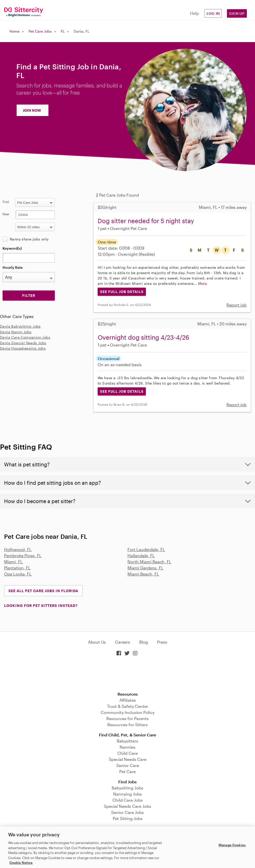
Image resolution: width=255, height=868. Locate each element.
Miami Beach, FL (143, 574)
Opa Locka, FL (18, 574)
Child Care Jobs (128, 800)
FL (63, 31)
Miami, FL (13, 562)
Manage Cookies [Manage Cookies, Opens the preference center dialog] (232, 845)
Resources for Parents (127, 718)
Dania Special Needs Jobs (23, 343)
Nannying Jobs (127, 794)
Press (162, 642)
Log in (213, 13)
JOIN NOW (32, 110)
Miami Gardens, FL (145, 568)
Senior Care (128, 765)
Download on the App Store (127, 674)
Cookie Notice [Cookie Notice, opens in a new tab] (21, 863)
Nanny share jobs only (29, 239)
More (203, 283)
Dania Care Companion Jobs (25, 337)
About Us (97, 642)
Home (14, 31)
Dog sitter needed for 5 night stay (146, 221)
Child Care (127, 753)
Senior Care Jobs (127, 812)
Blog (144, 642)
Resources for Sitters (127, 725)
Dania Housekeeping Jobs (23, 348)
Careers (123, 642)
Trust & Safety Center (128, 706)
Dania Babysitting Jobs (20, 326)
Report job (237, 305)
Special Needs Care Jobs (127, 806)
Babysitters (127, 741)
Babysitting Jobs (127, 788)
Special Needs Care (128, 759)
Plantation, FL (17, 568)
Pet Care (127, 771)
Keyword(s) (12, 248)
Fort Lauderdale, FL (146, 549)
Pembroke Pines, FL (23, 556)
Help (194, 13)
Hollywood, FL (18, 549)
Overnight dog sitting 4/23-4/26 (143, 337)
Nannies (127, 747)
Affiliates (128, 700)
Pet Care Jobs (40, 31)
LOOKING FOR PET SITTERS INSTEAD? (41, 605)
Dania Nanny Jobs (16, 332)
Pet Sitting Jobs (128, 818)
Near (6, 214)
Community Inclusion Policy (128, 712)
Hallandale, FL (141, 556)
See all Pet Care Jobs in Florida (43, 591)
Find (6, 202)
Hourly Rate (13, 267)
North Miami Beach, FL (149, 562)
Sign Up (237, 13)
